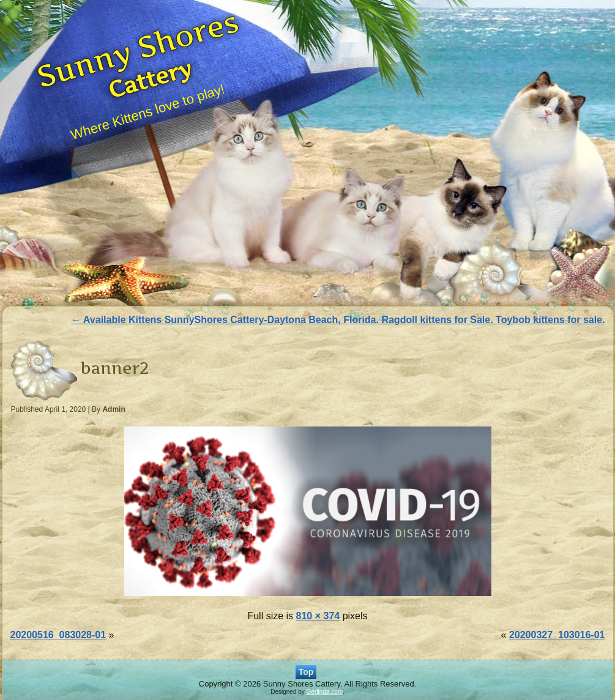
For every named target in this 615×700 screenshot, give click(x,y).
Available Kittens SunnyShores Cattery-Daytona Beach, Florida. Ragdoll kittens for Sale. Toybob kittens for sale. (338, 320)
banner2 (115, 368)
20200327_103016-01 (557, 635)
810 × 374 (318, 616)
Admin (114, 409)
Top (306, 672)
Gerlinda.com (325, 692)
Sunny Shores (138, 48)
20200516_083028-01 (58, 635)
